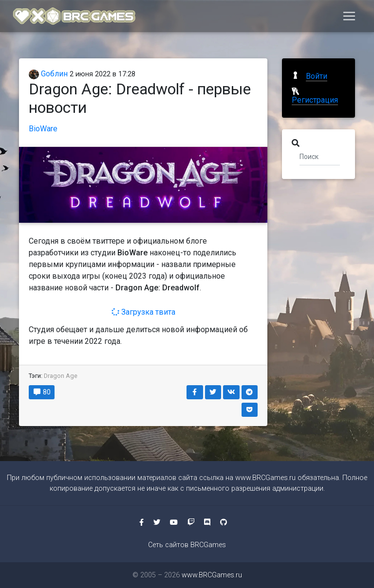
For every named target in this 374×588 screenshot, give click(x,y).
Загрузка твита (143, 312)
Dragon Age (61, 376)
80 (42, 392)
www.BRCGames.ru (265, 478)
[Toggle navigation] (349, 18)
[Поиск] (320, 156)
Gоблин (48, 74)
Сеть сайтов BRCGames (187, 545)
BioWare (43, 129)
